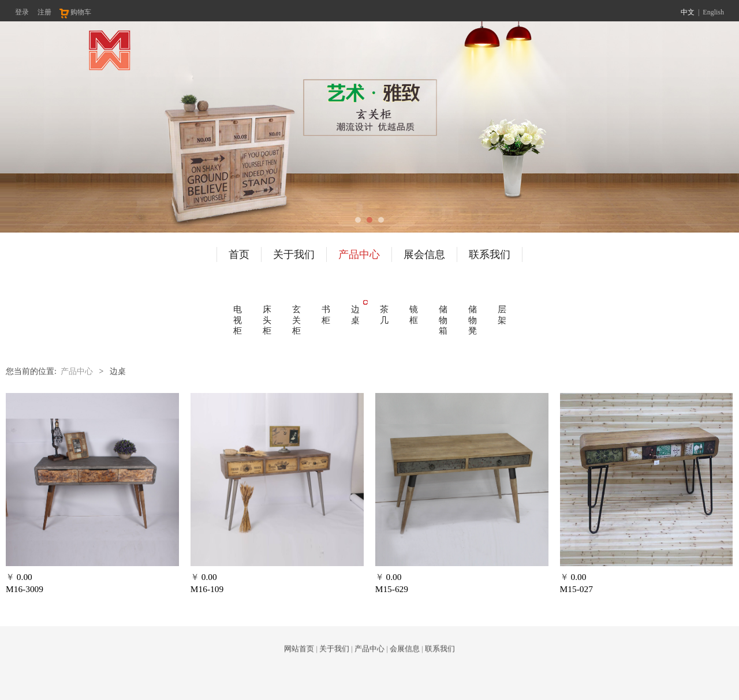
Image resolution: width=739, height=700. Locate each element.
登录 (22, 12)
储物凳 (473, 320)
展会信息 (424, 254)
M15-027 (576, 589)
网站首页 (299, 657)
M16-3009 (25, 589)
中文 (688, 12)
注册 (44, 12)
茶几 (384, 314)
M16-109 (207, 589)
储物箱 (443, 320)
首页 (239, 254)
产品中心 (359, 254)
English (713, 12)
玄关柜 (296, 320)
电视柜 (238, 320)
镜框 (414, 314)
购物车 (75, 12)
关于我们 (294, 254)
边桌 (355, 314)
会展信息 (405, 657)
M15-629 (392, 589)
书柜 (326, 314)
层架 (502, 314)
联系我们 (490, 254)
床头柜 (267, 320)
